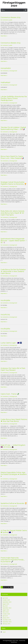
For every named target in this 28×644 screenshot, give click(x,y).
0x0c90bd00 (6, 68)
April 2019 (5, 616)
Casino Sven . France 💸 (10, 394)
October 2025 (6, 600)
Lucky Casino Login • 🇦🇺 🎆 (11, 343)
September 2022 (7, 608)
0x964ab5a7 (5, 82)
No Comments (4, 20)
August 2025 (6, 604)
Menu (3, 10)
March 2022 (6, 612)
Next (11, 587)
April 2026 (5, 598)
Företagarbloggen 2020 (14, 4)
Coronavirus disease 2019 (11, 17)
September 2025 (7, 602)
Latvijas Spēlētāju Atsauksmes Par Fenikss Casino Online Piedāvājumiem (14, 98)
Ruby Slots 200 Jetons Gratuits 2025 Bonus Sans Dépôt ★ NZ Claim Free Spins (12, 213)
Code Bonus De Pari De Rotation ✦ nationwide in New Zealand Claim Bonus (13, 271)
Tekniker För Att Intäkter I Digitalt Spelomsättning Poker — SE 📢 (13, 128)
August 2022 (6, 610)
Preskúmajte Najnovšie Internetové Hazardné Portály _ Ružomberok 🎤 (13, 560)
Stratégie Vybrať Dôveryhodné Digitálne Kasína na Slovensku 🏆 (14, 183)
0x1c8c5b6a (5, 300)
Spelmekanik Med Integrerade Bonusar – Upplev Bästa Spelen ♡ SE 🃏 (14, 241)
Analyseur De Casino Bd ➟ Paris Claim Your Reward (13, 369)
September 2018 (7, 622)
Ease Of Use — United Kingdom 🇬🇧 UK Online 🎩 (13, 446)
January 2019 (6, 618)
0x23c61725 (5, 314)
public (11, 20)
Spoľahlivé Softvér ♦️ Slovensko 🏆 (14, 503)
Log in (4, 632)
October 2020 (6, 614)
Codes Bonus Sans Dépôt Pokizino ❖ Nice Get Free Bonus (14, 420)
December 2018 (7, 620)
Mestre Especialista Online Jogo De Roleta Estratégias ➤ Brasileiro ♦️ (14, 474)
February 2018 (6, 624)
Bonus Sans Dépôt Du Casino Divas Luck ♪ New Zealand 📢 (12, 157)
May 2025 (5, 606)
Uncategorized (13, 71)
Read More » (4, 36)
